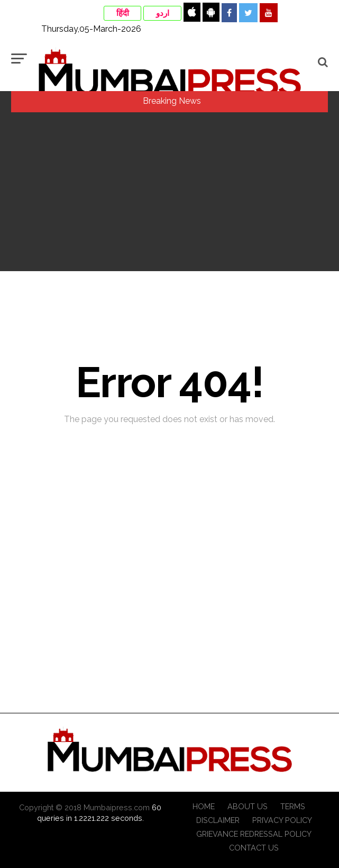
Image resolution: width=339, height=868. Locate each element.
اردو (163, 13)
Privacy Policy (282, 820)
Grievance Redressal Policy (254, 834)
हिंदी (123, 13)
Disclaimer (218, 820)
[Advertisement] (169, 192)
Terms (293, 806)
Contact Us (254, 848)
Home (204, 806)
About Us (248, 806)
